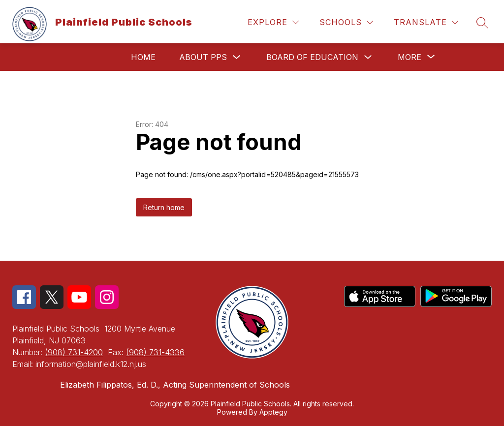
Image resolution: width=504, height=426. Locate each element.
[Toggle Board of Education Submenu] (368, 57)
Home (143, 57)
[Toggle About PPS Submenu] (237, 57)
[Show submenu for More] (409, 57)
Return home (164, 207)
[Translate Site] (426, 22)
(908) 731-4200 (74, 352)
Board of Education (312, 57)
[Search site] (482, 23)
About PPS (203, 57)
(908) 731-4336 (155, 352)
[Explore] (273, 22)
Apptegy (273, 412)
